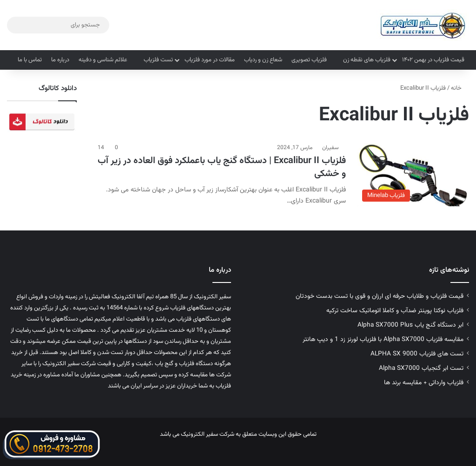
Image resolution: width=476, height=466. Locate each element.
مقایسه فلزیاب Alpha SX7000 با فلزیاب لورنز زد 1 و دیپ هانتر (383, 339)
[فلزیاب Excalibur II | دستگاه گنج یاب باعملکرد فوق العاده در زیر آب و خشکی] (413, 174)
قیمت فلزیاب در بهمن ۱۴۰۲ (433, 60)
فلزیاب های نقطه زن (367, 60)
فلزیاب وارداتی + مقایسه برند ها (424, 383)
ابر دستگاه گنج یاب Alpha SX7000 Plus (410, 325)
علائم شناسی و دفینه (103, 60)
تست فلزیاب (158, 60)
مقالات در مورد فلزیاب (210, 60)
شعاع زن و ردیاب (263, 60)
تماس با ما (30, 60)
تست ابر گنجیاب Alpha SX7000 (421, 368)
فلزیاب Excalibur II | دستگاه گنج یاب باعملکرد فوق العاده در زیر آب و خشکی (222, 167)
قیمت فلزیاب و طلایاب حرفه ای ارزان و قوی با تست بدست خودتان (380, 296)
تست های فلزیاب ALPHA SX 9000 (417, 354)
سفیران (331, 148)
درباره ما (60, 60)
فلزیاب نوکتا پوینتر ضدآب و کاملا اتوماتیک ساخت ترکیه (395, 311)
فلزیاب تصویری (309, 60)
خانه (460, 88)
